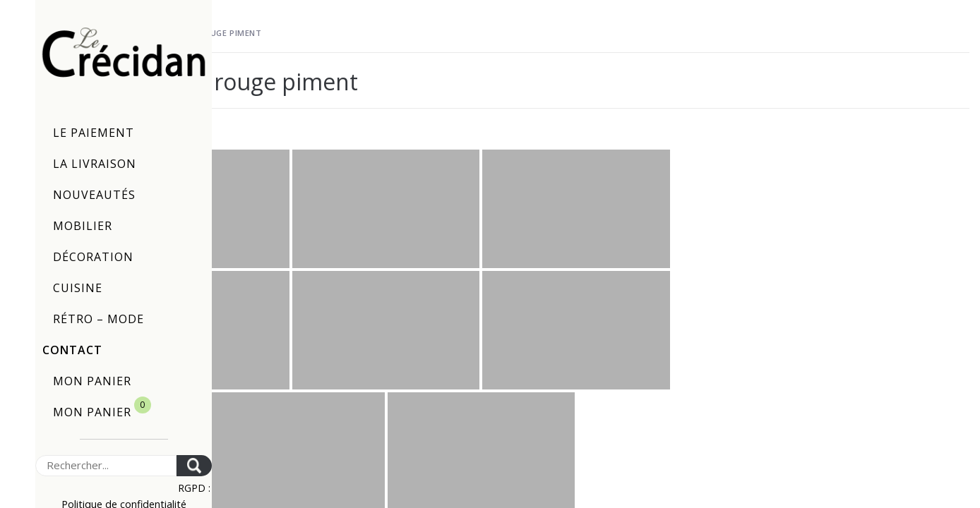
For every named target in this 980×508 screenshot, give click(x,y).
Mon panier (92, 381)
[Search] (106, 466)
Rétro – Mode (98, 319)
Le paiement (94, 133)
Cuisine (78, 288)
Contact (72, 350)
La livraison (95, 164)
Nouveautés (94, 195)
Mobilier (83, 226)
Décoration (93, 257)
